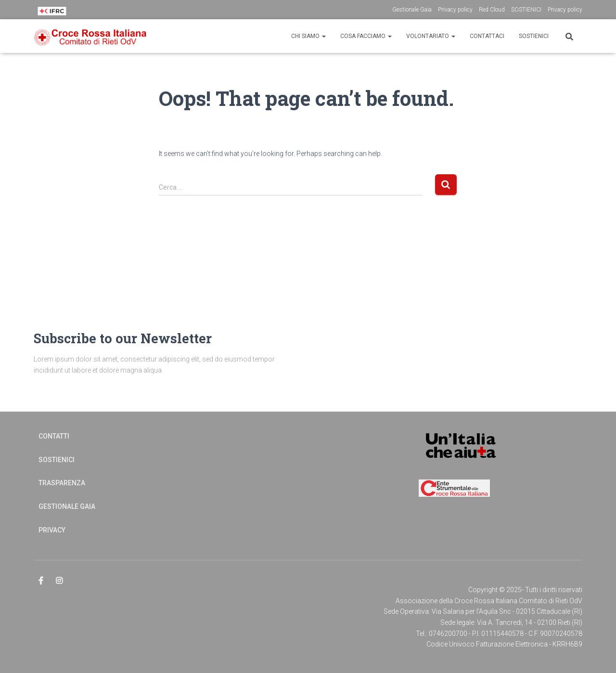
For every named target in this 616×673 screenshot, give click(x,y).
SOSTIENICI (526, 10)
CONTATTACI (487, 36)
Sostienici (534, 36)
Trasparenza (62, 483)
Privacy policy (455, 10)
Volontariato (431, 36)
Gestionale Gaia (412, 10)
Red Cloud (492, 10)
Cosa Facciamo (366, 36)
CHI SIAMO (308, 36)
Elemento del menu (42, 581)
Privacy (52, 530)
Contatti (54, 436)
